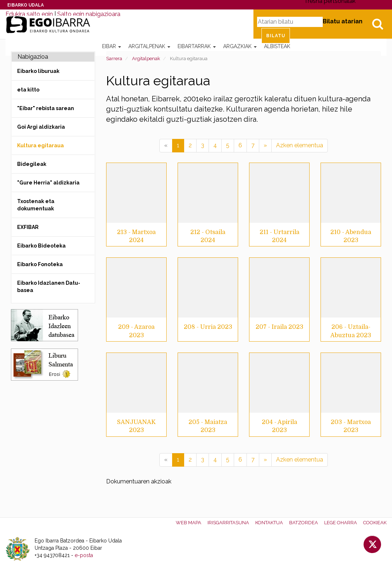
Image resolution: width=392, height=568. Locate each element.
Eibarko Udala (26, 5)
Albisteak (277, 46)
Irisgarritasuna (228, 523)
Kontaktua (269, 523)
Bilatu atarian (343, 21)
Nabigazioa (33, 57)
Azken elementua (300, 145)
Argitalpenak (149, 46)
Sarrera (114, 59)
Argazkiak (240, 46)
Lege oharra (341, 523)
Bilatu (377, 24)
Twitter (372, 544)
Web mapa (189, 523)
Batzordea (304, 523)
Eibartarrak (197, 46)
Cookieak (375, 523)
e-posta (84, 555)
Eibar (112, 46)
